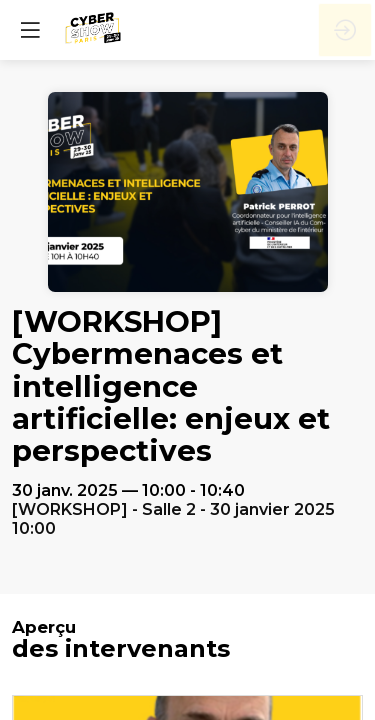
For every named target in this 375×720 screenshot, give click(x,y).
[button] (30, 30)
